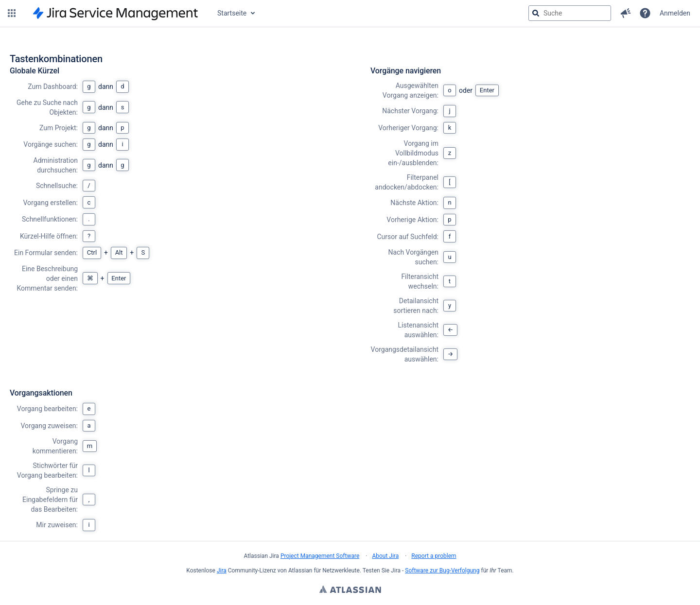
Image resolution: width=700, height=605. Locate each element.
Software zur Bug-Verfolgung (442, 570)
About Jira (385, 556)
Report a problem (434, 556)
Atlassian (350, 590)
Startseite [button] (232, 13)
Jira (222, 570)
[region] (350, 299)
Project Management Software (320, 556)
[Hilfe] (645, 13)
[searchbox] (570, 13)
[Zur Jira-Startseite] (115, 13)
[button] (12, 13)
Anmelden (675, 13)
